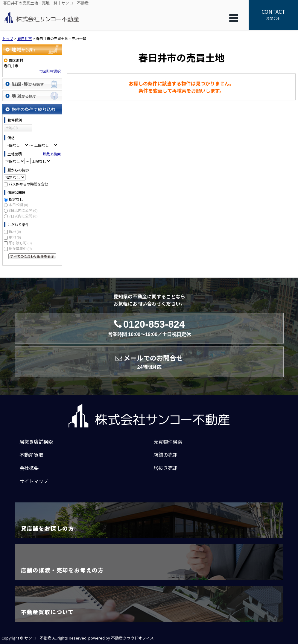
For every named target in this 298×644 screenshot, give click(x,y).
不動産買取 (31, 455)
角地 (15, 231)
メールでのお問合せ (149, 362)
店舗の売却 (165, 455)
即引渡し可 (20, 243)
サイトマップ (34, 481)
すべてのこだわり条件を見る (32, 256)
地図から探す (32, 96)
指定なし (16, 199)
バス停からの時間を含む (28, 184)
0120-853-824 (149, 328)
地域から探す (32, 49)
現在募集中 (20, 248)
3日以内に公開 (23, 210)
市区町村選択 (50, 71)
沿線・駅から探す (32, 84)
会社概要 (29, 468)
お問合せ (273, 14)
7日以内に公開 (23, 216)
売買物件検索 (168, 441)
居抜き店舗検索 (36, 441)
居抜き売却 (165, 468)
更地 (15, 237)
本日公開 (18, 204)
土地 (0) (12, 128)
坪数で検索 (52, 154)
